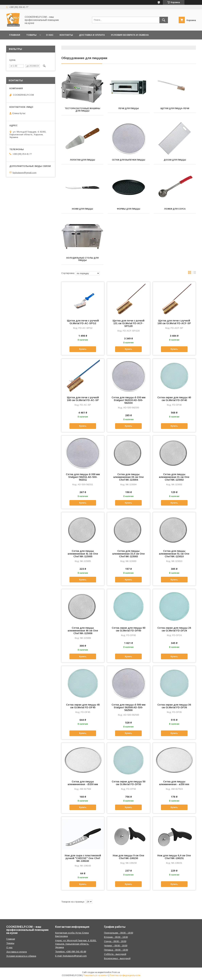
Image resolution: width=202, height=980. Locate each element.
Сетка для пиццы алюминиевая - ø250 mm (174, 783)
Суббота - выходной (115, 954)
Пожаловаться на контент (96, 975)
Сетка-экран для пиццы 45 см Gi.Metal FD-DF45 (83, 706)
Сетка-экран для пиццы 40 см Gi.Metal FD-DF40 (174, 399)
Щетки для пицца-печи (175, 108)
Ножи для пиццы (82, 209)
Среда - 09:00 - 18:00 (115, 941)
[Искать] (164, 20)
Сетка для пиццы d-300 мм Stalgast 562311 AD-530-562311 (83, 477)
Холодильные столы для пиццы (82, 259)
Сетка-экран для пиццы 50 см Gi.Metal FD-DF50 (129, 783)
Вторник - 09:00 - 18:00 (116, 937)
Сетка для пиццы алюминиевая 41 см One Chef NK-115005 (83, 554)
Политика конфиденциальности (125, 975)
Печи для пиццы (129, 108)
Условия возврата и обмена (130, 35)
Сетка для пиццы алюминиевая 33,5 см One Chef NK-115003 (129, 554)
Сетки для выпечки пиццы (129, 160)
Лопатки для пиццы (82, 160)
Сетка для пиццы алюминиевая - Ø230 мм (83, 783)
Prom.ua (116, 972)
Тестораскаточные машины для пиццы (82, 110)
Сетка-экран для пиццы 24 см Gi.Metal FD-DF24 (174, 629)
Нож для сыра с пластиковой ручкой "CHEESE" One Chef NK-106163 (83, 858)
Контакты (66, 35)
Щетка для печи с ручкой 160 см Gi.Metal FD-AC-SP (83, 399)
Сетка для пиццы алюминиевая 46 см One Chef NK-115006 (83, 631)
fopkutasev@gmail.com (25, 172)
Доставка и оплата (92, 35)
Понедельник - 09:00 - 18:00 (119, 933)
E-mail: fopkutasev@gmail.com (71, 956)
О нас (50, 35)
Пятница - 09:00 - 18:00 (116, 950)
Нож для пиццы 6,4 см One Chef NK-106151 (174, 857)
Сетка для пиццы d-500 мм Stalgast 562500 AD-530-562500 (129, 707)
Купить (83, 349)
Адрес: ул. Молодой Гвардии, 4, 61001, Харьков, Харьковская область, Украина (76, 944)
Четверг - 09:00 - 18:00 (116, 946)
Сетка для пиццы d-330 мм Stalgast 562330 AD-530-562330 (129, 400)
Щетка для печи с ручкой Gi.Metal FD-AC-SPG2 (83, 322)
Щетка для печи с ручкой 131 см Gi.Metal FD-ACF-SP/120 (129, 323)
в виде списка (194, 273)
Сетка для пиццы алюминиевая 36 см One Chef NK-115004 (129, 477)
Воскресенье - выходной (117, 958)
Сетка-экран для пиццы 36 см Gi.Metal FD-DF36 (174, 706)
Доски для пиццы (175, 160)
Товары (31, 35)
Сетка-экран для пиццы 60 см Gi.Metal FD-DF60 (129, 629)
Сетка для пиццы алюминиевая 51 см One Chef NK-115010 (174, 554)
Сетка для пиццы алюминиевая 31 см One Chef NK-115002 (174, 477)
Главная (15, 35)
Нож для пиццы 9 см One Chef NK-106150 (129, 857)
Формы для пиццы (129, 209)
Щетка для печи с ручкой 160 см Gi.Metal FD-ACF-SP (174, 322)
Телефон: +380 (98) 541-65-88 (71, 952)
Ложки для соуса (175, 209)
